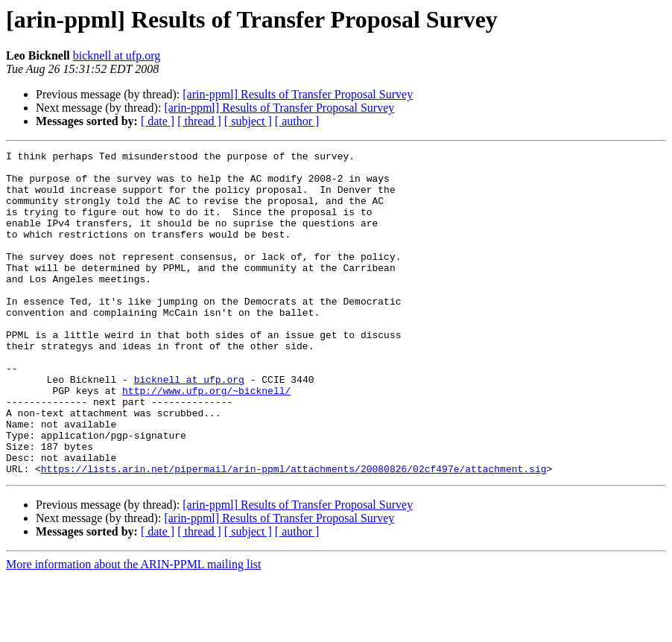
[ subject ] (248, 121)
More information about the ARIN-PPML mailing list (134, 629)
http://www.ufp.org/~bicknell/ (206, 439)
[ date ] (158, 121)
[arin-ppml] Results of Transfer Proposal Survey (298, 94)
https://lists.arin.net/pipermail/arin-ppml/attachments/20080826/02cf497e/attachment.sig (294, 533)
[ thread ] (199, 121)
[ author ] (297, 121)
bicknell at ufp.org (117, 55)
